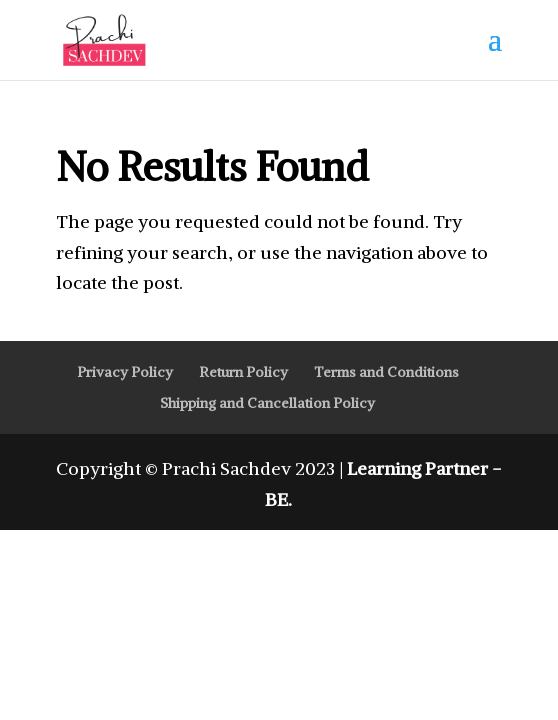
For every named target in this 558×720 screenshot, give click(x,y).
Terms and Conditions (386, 372)
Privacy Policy (125, 372)
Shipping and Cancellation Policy (267, 403)
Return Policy (243, 372)
